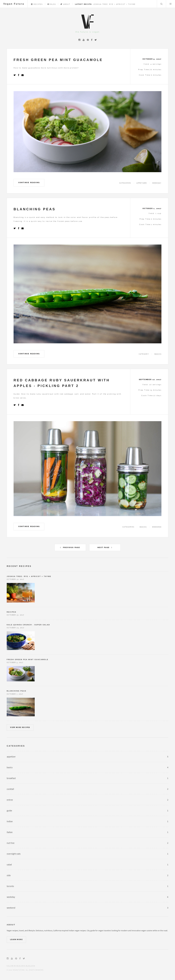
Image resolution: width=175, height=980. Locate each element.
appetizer (142, 183)
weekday (157, 183)
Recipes (37, 4)
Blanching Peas (17, 691)
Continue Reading (29, 183)
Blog (52, 4)
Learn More (16, 940)
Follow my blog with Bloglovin (21, 966)
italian (10, 832)
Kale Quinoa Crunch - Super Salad (28, 625)
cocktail (10, 789)
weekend (157, 527)
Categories (16, 746)
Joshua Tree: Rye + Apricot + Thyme (105, 4)
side (9, 875)
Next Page (103, 547)
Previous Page (71, 547)
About (65, 4)
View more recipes (20, 727)
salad (9, 864)
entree (10, 800)
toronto (10, 886)
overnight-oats (14, 854)
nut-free (11, 843)
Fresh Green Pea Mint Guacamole (27, 660)
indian (10, 821)
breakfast (11, 778)
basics (158, 354)
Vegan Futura (14, 4)
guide (9, 810)
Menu (171, 4)
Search (161, 4)
